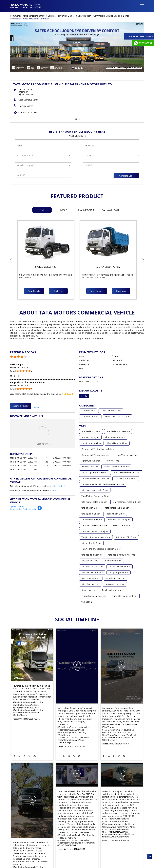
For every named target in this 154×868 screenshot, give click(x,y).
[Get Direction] (40, 509)
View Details (34, 291)
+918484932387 (26, 106)
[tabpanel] (77, 47)
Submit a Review (21, 406)
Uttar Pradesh (59, 486)
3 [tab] (78, 68)
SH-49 (84, 396)
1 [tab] (73, 68)
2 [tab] (76, 68)
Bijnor (55, 490)
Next (143, 260)
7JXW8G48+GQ (17, 506)
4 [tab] (81, 68)
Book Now (58, 291)
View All (37, 407)
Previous (11, 260)
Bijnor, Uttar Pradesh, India (23, 509)
